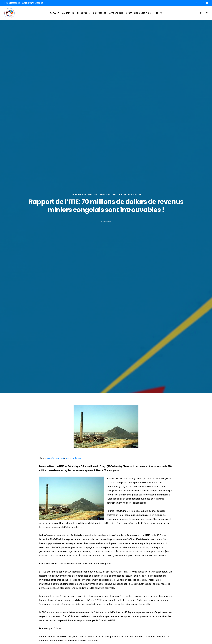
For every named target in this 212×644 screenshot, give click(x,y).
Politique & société (130, 195)
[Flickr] (207, 3)
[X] (196, 3)
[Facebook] (200, 3)
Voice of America (74, 458)
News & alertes (108, 195)
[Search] (199, 13)
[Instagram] (203, 3)
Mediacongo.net (56, 458)
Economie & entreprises (84, 195)
